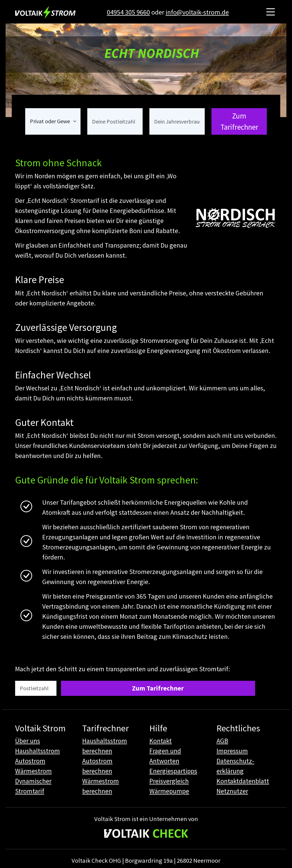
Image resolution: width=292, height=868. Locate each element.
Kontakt (161, 741)
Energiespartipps (173, 771)
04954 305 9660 (128, 12)
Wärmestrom (33, 771)
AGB (222, 741)
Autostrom (30, 761)
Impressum (232, 751)
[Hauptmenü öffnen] (271, 12)
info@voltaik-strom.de (197, 12)
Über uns (28, 741)
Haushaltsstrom (37, 751)
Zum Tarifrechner (239, 121)
